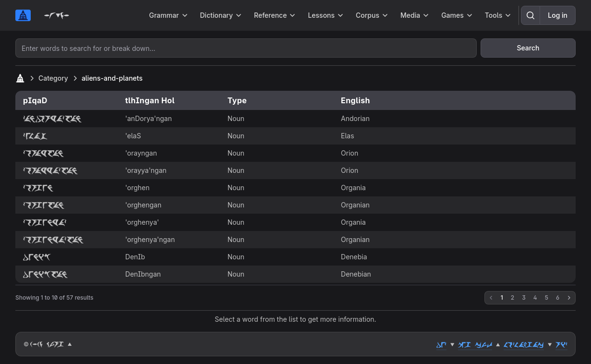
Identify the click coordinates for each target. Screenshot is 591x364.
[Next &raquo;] (569, 298)
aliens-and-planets (112, 78)
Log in (558, 15)
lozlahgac (524, 344)
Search (528, 48)
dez (441, 344)
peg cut (475, 344)
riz (561, 344)
